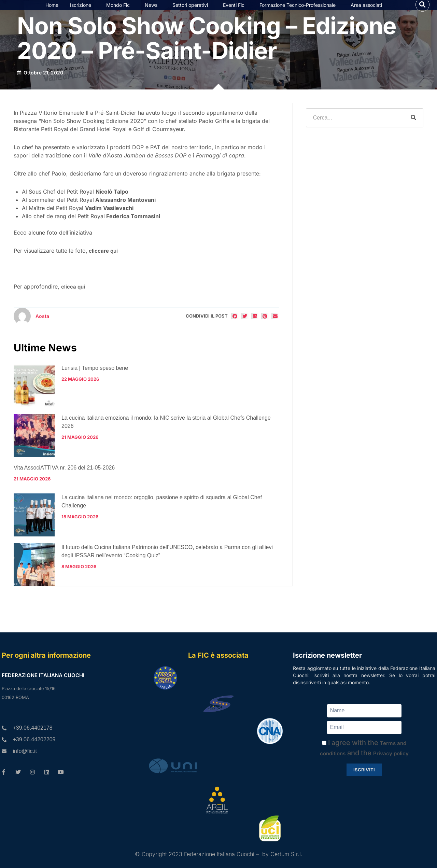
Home (52, 12)
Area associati (368, 12)
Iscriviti (364, 770)
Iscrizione (82, 12)
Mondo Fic (120, 12)
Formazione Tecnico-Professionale (299, 12)
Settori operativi (192, 12)
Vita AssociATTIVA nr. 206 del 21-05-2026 (64, 481)
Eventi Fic (235, 12)
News (153, 12)
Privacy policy (391, 753)
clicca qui (73, 301)
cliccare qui (103, 264)
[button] (422, 11)
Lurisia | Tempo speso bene (95, 382)
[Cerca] (413, 132)
